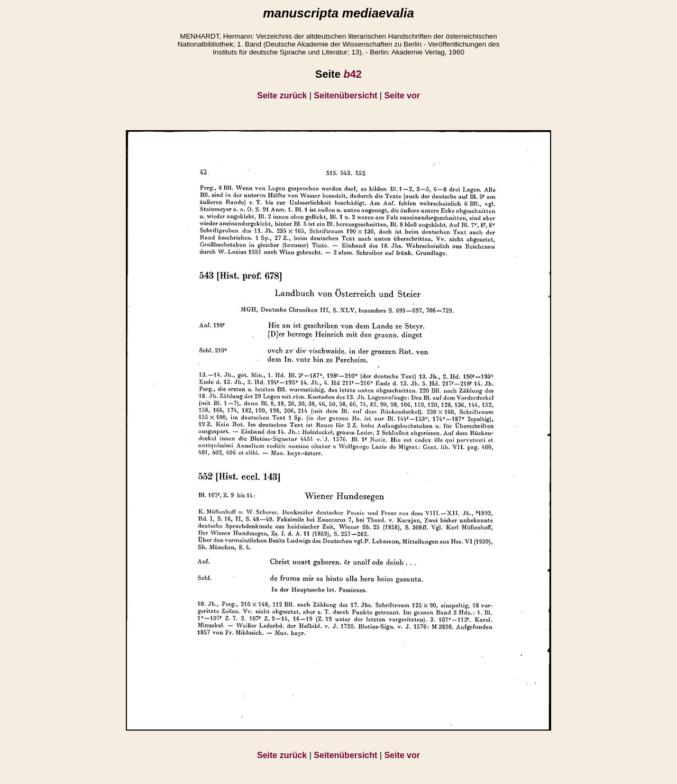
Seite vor (402, 95)
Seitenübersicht (345, 95)
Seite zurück (282, 95)
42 (352, 74)
